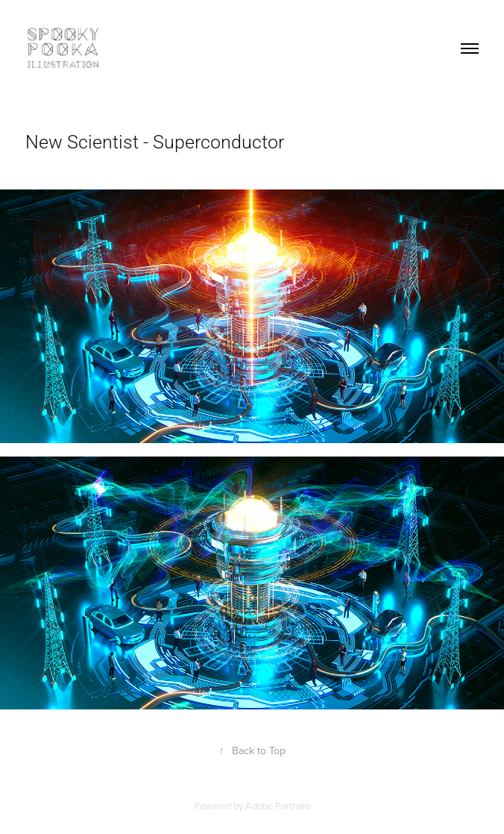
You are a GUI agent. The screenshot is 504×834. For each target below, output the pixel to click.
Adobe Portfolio (278, 806)
